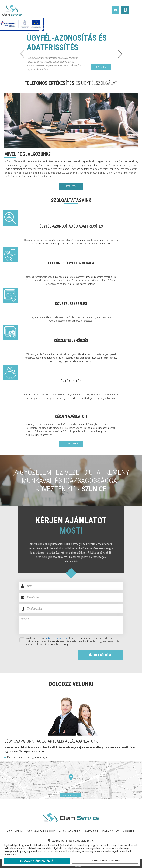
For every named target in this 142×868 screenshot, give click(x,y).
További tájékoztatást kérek (105, 861)
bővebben (101, 67)
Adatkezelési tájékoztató (57, 638)
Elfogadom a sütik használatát (37, 861)
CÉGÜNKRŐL (15, 831)
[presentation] (45, 656)
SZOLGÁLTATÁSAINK (41, 831)
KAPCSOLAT (111, 831)
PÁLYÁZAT (92, 831)
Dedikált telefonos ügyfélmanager (28, 757)
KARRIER (129, 831)
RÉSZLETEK (71, 186)
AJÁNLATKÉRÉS (70, 831)
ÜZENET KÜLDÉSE (100, 655)
